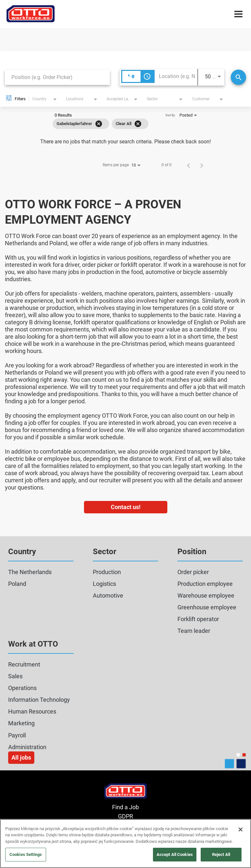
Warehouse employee (206, 595)
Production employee (205, 584)
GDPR (125, 816)
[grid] (100, 124)
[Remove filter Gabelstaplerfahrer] (99, 124)
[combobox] (57, 77)
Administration (27, 747)
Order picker (193, 572)
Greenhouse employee (207, 607)
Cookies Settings (26, 854)
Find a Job (125, 807)
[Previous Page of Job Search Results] (189, 165)
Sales (15, 676)
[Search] (238, 77)
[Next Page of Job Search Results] (202, 165)
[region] (125, 844)
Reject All (221, 854)
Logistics (104, 584)
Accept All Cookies (175, 854)
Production (107, 572)
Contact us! (126, 507)
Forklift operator (198, 619)
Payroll (17, 735)
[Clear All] (138, 124)
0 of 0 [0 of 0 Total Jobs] (167, 165)
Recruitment (24, 664)
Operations (22, 688)
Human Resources (32, 711)
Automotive (108, 595)
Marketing (21, 723)
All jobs (21, 757)
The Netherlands (30, 572)
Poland (17, 584)
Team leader (194, 631)
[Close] (241, 829)
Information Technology (39, 700)
